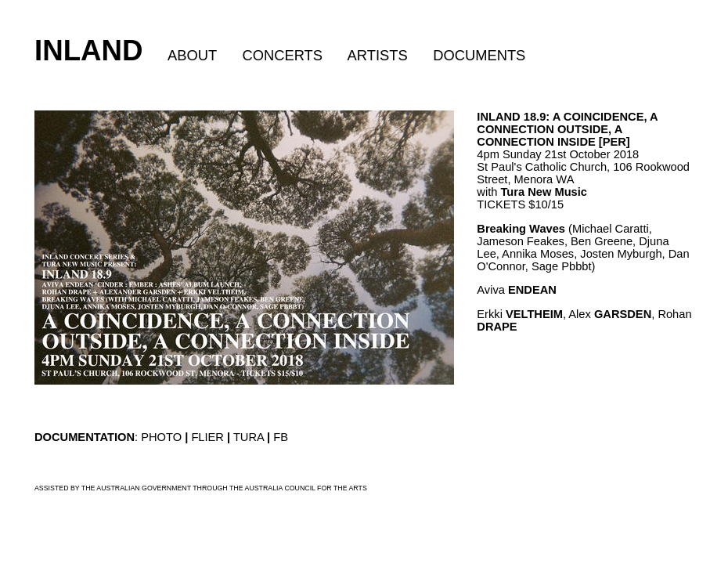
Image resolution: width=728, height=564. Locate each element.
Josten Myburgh (621, 254)
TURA (249, 437)
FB (281, 437)
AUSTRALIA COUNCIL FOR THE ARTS (306, 488)
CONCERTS (282, 55)
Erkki (520, 314)
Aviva (517, 290)
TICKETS (501, 204)
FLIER (207, 437)
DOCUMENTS (479, 55)
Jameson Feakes (521, 241)
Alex (610, 314)
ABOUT (192, 55)
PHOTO (161, 437)
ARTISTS (378, 55)
